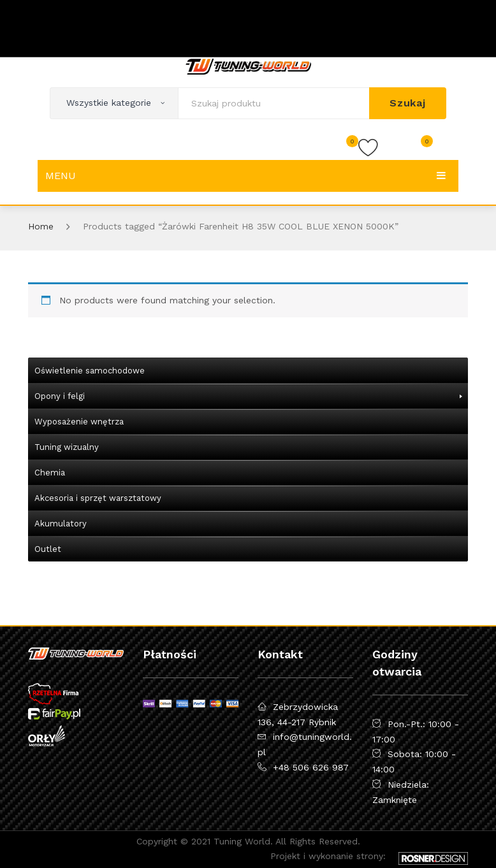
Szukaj (408, 103)
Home (41, 226)
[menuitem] (248, 370)
